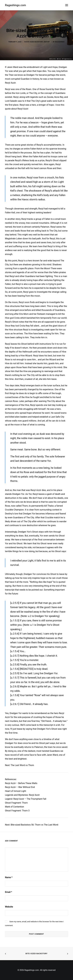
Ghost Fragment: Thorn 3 (17, 811)
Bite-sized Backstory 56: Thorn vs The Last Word (34, 825)
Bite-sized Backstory (36, 954)
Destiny (47, 42)
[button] (67, 5)
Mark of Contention (15, 807)
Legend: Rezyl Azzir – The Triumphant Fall (26, 799)
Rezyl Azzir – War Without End (20, 787)
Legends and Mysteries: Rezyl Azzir (22, 795)
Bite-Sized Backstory (35, 42)
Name (9, 877)
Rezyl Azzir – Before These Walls (21, 783)
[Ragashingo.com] (15, 5)
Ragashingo (60, 42)
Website (9, 907)
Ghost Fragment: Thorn (16, 803)
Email (9, 892)
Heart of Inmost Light (16, 791)
